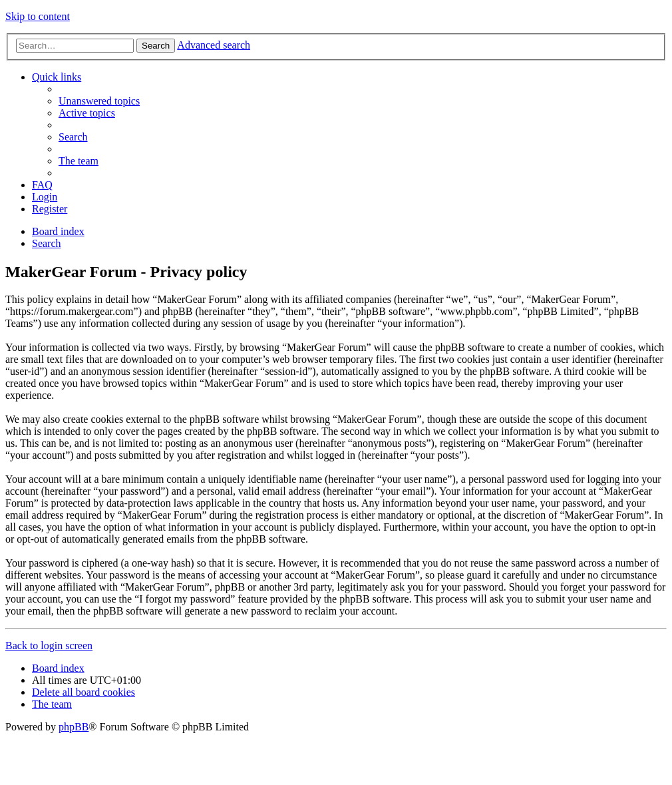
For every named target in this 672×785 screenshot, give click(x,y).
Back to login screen (49, 646)
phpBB (74, 727)
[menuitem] (99, 101)
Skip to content (38, 16)
